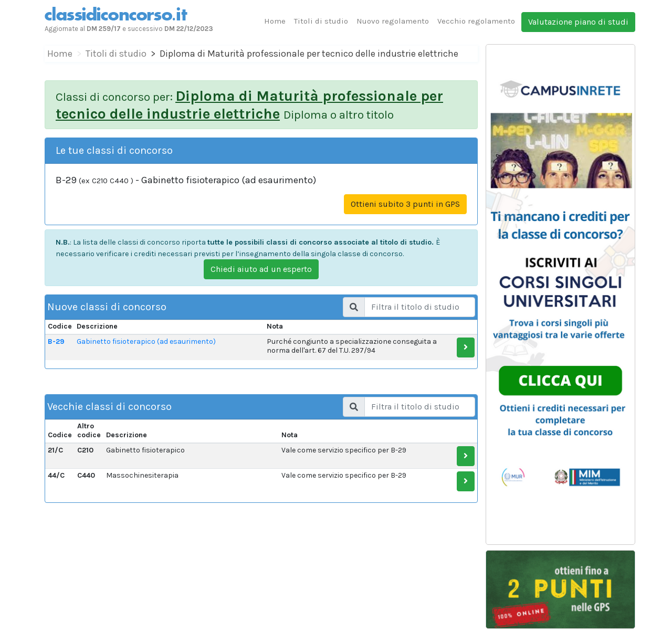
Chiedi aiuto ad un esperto (261, 269)
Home (275, 21)
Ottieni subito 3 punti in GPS (405, 204)
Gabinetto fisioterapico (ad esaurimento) (146, 341)
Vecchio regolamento (476, 21)
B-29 (56, 341)
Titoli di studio (321, 21)
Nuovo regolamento (393, 21)
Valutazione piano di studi (578, 22)
